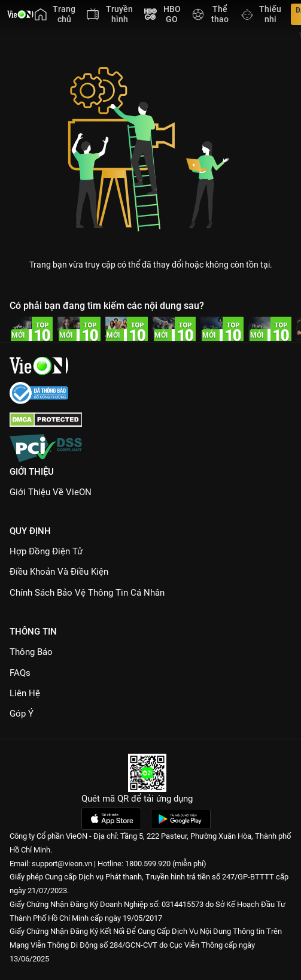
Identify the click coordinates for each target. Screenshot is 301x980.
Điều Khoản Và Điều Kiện (59, 572)
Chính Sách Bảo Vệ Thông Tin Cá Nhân (87, 593)
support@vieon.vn (62, 864)
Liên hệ (25, 693)
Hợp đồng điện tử (46, 551)
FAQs (20, 673)
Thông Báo (31, 652)
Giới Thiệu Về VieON (51, 492)
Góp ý (22, 714)
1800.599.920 (148, 864)
